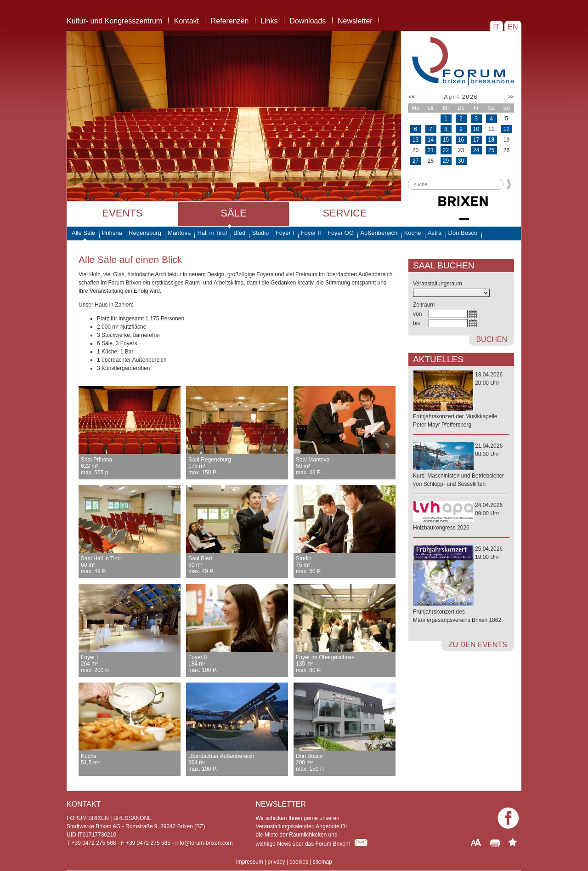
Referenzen (230, 21)
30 (461, 161)
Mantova (179, 233)
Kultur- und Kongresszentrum (114, 21)
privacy (276, 862)
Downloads (308, 21)
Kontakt (187, 21)
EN (513, 27)
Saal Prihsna (130, 466)
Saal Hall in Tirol (130, 565)
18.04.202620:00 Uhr (461, 400)
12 (506, 129)
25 (491, 150)
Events (122, 213)
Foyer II (311, 233)
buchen (492, 339)
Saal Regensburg (237, 466)
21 (431, 150)
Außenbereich (379, 233)
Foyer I (285, 233)
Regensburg (145, 233)
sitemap (322, 862)
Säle (233, 213)
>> (511, 97)
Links (269, 21)
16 (461, 140)
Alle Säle (83, 233)
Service (345, 213)
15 (446, 140)
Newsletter (355, 21)
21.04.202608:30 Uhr (461, 465)
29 (446, 161)
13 (416, 140)
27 (416, 161)
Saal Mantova (345, 466)
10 (476, 129)
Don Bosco (463, 233)
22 (446, 150)
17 (476, 140)
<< (412, 97)
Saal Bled (237, 565)
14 (431, 140)
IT (496, 27)
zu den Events (478, 645)
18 (491, 140)
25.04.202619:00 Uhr (461, 585)
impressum (250, 862)
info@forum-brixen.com (204, 843)
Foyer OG (341, 233)
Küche (413, 233)
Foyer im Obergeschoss (345, 664)
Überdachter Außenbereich (237, 763)
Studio (260, 233)
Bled (239, 233)
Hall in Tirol (212, 233)
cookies (299, 862)
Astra (435, 233)
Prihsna (112, 233)
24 (476, 150)
